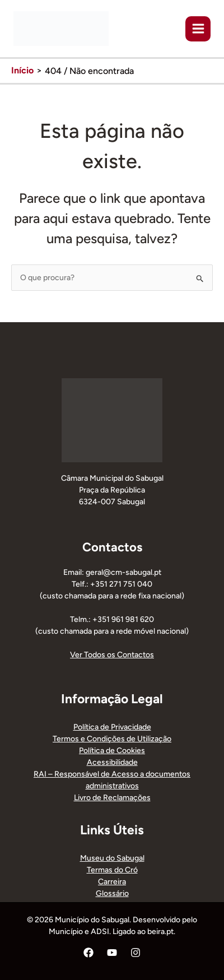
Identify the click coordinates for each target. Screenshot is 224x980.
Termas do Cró (112, 870)
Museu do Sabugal (112, 858)
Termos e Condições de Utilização (112, 739)
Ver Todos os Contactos (112, 655)
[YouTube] (112, 953)
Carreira (112, 882)
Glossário (112, 893)
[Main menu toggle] (198, 29)
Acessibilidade (112, 762)
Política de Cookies (112, 751)
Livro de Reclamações (112, 798)
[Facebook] (88, 953)
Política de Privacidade (112, 727)
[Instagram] (136, 953)
